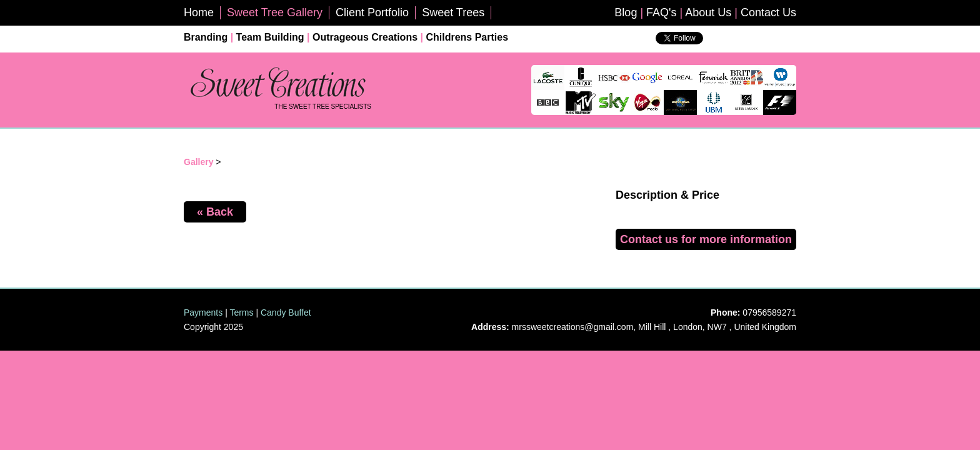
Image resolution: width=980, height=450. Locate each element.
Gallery (198, 162)
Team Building (270, 37)
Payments (203, 312)
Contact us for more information (706, 239)
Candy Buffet (286, 312)
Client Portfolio (372, 12)
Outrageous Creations (365, 37)
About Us (708, 12)
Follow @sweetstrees (749, 42)
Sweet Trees (453, 12)
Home (199, 12)
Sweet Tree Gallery (275, 12)
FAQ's (661, 12)
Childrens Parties (467, 37)
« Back (215, 212)
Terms (241, 312)
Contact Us (768, 12)
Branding (206, 37)
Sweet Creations (277, 83)
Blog (626, 12)
